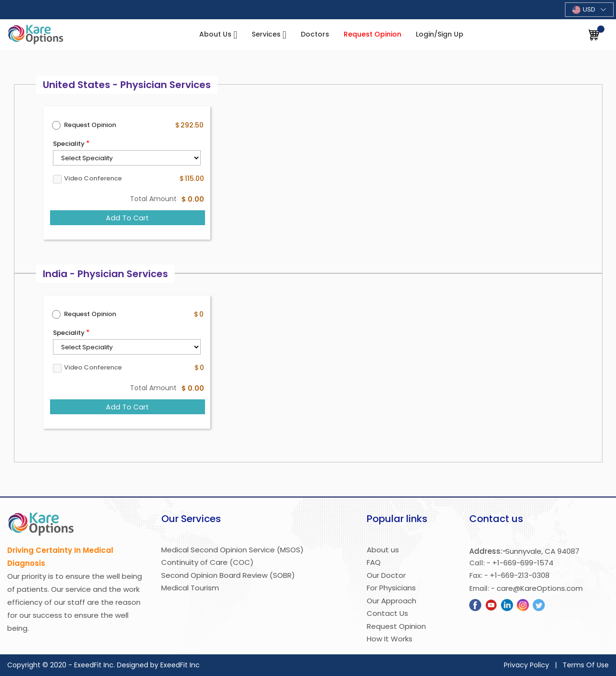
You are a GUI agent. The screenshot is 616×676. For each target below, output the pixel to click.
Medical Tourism (190, 588)
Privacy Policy (526, 665)
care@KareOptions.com (540, 588)
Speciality (69, 144)
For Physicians (391, 588)
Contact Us (387, 613)
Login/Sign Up (440, 34)
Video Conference (93, 178)
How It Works (390, 639)
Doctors (315, 34)
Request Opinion (372, 34)
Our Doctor (386, 575)
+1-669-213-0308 (520, 575)
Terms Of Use (586, 665)
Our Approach (391, 601)
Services (267, 34)
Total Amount (153, 199)
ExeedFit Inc (180, 665)
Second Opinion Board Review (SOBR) (228, 575)
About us (383, 550)
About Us (216, 34)
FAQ (374, 562)
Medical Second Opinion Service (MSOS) (232, 550)
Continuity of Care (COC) (207, 562)
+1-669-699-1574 (523, 563)
